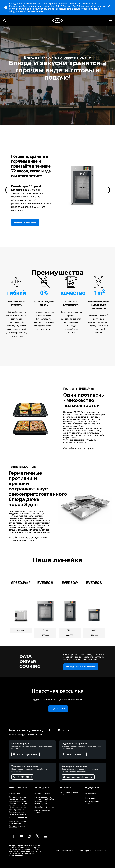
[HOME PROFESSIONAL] (57, 21)
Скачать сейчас (35, 11)
